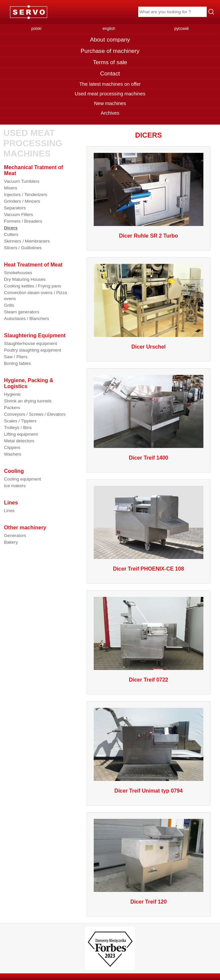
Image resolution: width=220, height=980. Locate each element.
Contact (110, 73)
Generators (15, 536)
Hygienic (12, 394)
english (109, 29)
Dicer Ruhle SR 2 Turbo (149, 236)
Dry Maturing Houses (25, 279)
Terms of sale (110, 62)
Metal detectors (19, 441)
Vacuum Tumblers (22, 181)
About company (110, 40)
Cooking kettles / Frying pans (33, 286)
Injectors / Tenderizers (26, 195)
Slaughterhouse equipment (30, 343)
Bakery (11, 542)
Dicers (11, 228)
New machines (110, 103)
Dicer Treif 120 (148, 902)
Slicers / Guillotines (23, 248)
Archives (110, 113)
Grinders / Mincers (22, 201)
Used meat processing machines (110, 94)
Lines (9, 511)
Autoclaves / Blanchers (27, 319)
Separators (15, 208)
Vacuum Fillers (18, 215)
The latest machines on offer (110, 84)
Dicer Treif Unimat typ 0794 (148, 791)
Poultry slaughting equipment (33, 350)
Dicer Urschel (148, 347)
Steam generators (22, 312)
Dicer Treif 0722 (149, 680)
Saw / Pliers (16, 357)
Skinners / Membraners (27, 241)
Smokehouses (18, 273)
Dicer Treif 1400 (149, 458)
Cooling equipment (22, 479)
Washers (13, 454)
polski (36, 29)
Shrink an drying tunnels (28, 401)
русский (182, 29)
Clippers (12, 447)
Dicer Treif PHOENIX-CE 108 (148, 569)
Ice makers (15, 486)
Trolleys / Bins (18, 428)
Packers (12, 408)
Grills (9, 305)
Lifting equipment (21, 434)
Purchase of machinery (110, 51)
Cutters (11, 234)
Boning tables (17, 363)
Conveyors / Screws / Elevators (35, 414)
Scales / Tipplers (20, 421)
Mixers (10, 188)
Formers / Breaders (23, 221)
